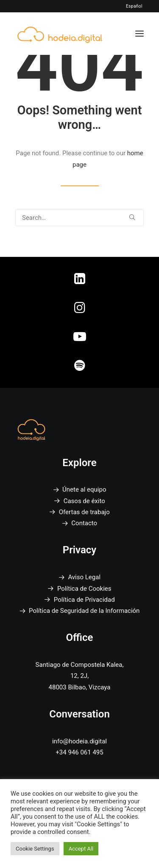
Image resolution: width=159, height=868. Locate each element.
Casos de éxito (84, 501)
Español (134, 6)
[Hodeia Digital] (60, 33)
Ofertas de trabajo (84, 512)
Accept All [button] (81, 849)
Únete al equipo (84, 489)
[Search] (79, 218)
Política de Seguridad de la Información (84, 611)
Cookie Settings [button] (35, 849)
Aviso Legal (84, 577)
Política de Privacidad (84, 600)
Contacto (84, 523)
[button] (139, 34)
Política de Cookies (84, 589)
